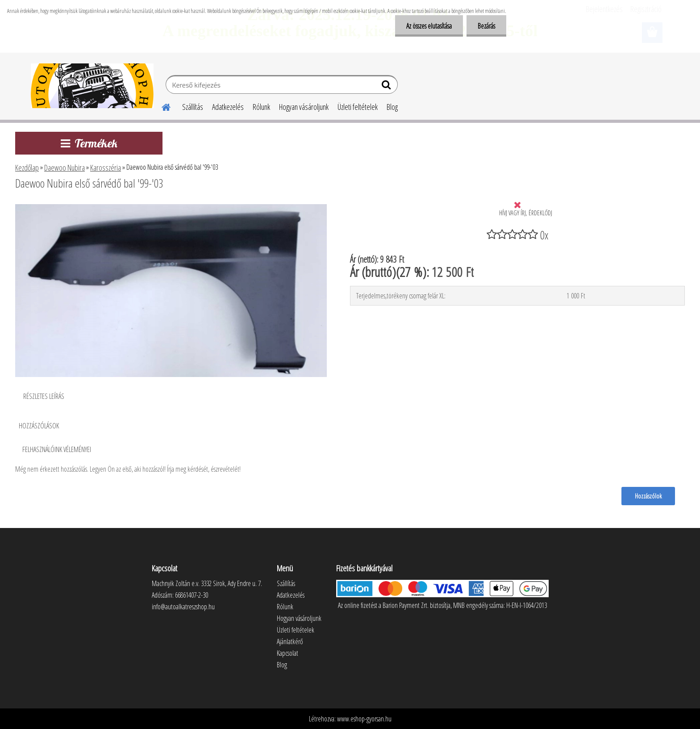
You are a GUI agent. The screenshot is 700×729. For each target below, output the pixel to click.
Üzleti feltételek (358, 107)
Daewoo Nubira (65, 168)
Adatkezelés (228, 107)
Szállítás (193, 107)
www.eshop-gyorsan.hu (364, 719)
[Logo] (92, 86)
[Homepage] (161, 106)
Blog (392, 107)
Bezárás (486, 26)
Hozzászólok (648, 496)
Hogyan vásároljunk (304, 107)
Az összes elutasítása (429, 26)
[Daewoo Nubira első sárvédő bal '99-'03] (171, 208)
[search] (387, 87)
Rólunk (261, 107)
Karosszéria (106, 168)
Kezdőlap (27, 168)
